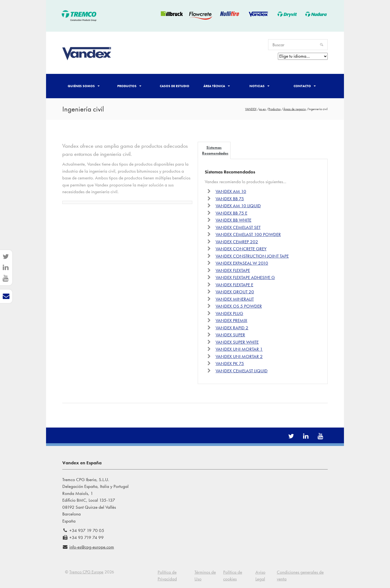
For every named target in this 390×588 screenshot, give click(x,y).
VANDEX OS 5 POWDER (239, 306)
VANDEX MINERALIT (235, 299)
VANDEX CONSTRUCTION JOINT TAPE (252, 256)
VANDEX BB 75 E (231, 213)
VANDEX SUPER (230, 335)
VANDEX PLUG (229, 313)
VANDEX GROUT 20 (235, 292)
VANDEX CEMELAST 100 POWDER (248, 234)
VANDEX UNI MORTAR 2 (239, 356)
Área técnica (217, 86)
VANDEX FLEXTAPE (233, 270)
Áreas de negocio (295, 109)
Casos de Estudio (175, 86)
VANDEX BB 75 (230, 199)
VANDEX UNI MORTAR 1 (239, 349)
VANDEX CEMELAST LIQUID (242, 371)
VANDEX (251, 109)
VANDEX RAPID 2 (232, 328)
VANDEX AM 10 (231, 191)
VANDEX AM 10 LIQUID (238, 206)
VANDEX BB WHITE (233, 220)
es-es (262, 109)
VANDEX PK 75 (230, 363)
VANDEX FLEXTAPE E (234, 285)
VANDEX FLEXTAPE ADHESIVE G (245, 277)
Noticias (259, 86)
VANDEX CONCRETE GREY (241, 249)
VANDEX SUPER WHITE (237, 342)
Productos (129, 86)
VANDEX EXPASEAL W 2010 (242, 263)
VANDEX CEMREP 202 (237, 242)
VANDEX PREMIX (231, 320)
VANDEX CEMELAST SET (238, 227)
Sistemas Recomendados (215, 150)
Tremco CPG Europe (86, 572)
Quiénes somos (84, 86)
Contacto (305, 86)
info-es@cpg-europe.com (92, 547)
